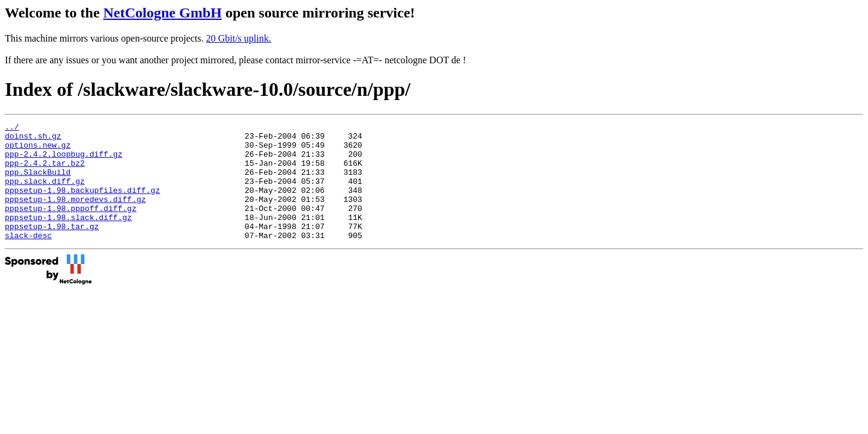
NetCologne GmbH (162, 13)
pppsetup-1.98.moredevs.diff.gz (75, 215)
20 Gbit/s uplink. (239, 38)
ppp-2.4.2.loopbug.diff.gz (64, 161)
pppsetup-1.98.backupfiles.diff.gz (82, 204)
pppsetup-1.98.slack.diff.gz (68, 237)
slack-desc (28, 259)
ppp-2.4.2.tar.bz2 (45, 172)
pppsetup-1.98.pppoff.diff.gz (71, 226)
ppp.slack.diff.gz (45, 193)
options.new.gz (38, 150)
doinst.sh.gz (33, 139)
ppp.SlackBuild (38, 183)
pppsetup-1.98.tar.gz (52, 248)
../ (12, 128)
